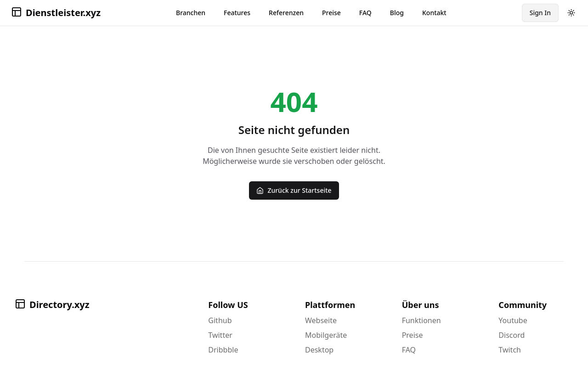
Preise (331, 13)
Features (237, 13)
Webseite (321, 320)
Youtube (513, 320)
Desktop (319, 350)
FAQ (365, 13)
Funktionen (421, 320)
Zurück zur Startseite (294, 190)
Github (220, 320)
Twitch (510, 350)
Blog (397, 13)
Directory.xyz (52, 305)
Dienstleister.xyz (56, 13)
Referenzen (286, 13)
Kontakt (434, 13)
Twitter (220, 335)
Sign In (540, 13)
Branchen (191, 13)
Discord (512, 335)
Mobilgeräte (326, 335)
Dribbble (223, 350)
